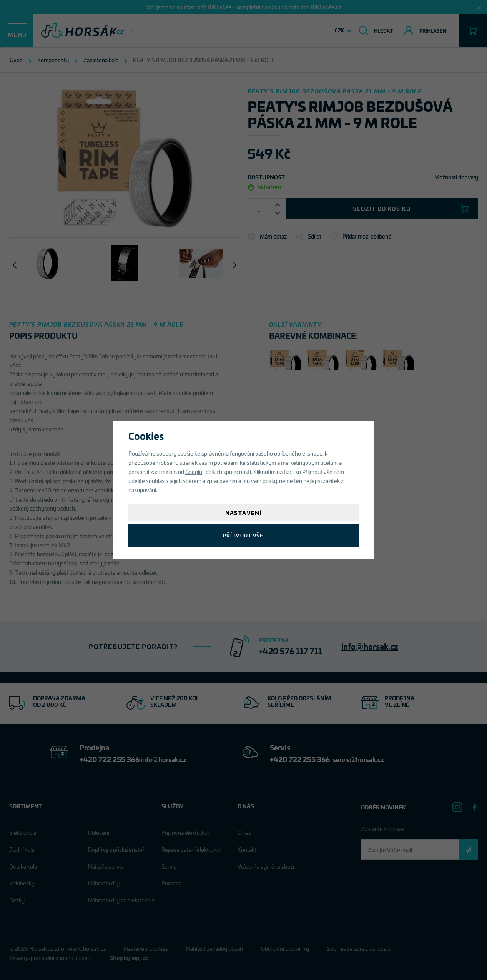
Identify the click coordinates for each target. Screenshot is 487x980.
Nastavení (244, 513)
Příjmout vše (243, 535)
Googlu (194, 472)
